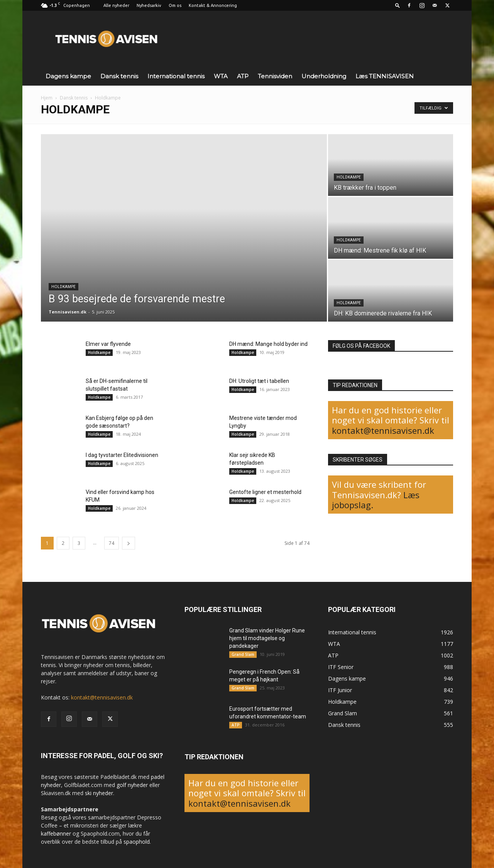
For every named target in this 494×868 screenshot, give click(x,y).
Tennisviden (275, 76)
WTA (221, 76)
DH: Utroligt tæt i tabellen (259, 381)
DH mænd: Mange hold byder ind (268, 344)
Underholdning (324, 76)
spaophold (137, 842)
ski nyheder (99, 793)
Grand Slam (243, 654)
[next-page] (129, 543)
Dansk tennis (119, 76)
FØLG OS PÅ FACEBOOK (361, 346)
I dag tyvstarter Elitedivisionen (122, 455)
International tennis (176, 76)
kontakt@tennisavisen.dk (383, 430)
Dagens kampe (68, 76)
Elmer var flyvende (108, 344)
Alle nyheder (116, 5)
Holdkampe (63, 287)
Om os (175, 5)
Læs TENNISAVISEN (385, 76)
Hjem (47, 98)
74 (112, 543)
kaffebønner (56, 833)
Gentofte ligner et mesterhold (265, 492)
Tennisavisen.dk (68, 312)
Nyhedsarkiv (149, 5)
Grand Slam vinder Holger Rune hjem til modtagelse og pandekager (267, 638)
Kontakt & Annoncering (213, 5)
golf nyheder (132, 785)
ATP (243, 76)
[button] (398, 5)
